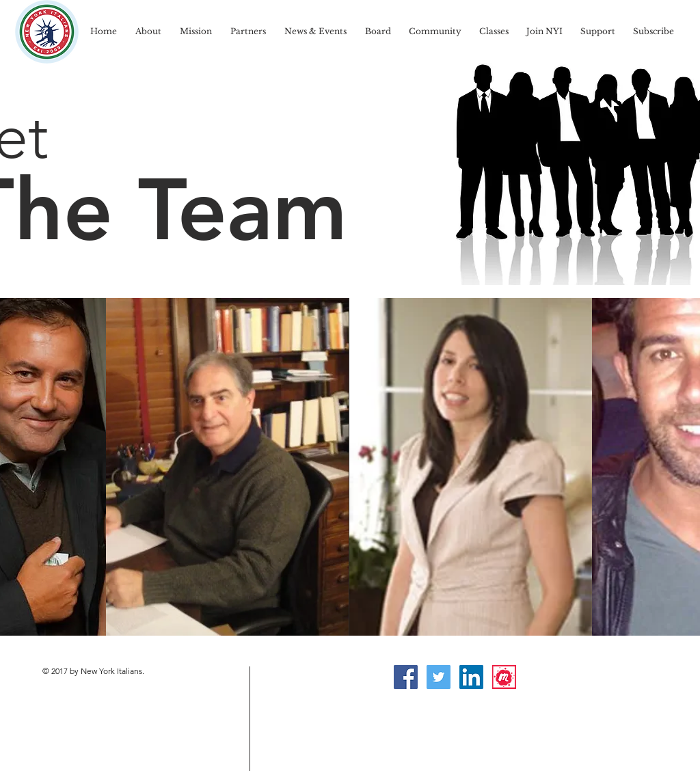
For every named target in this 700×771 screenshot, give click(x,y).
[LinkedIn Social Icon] (471, 677)
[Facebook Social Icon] (406, 677)
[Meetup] (504, 677)
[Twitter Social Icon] (439, 677)
